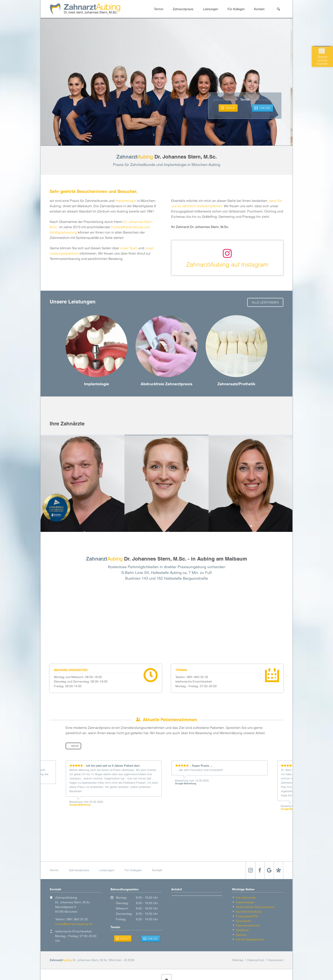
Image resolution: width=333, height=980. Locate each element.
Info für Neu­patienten (250, 939)
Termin (159, 9)
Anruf (232, 108)
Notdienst (242, 930)
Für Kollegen (236, 9)
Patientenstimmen (248, 925)
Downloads (243, 921)
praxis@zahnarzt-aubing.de (74, 924)
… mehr (73, 746)
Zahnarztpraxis (183, 9)
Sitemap (238, 960)
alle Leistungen (265, 302)
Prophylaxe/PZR (247, 916)
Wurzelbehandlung (249, 912)
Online (266, 108)
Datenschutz (256, 960)
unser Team (129, 248)
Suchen (278, 9)
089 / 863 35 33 (197, 677)
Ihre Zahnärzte (246, 898)
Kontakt (259, 9)
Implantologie (126, 201)
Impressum (276, 960)
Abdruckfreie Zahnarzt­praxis (255, 907)
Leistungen (211, 9)
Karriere (241, 935)
